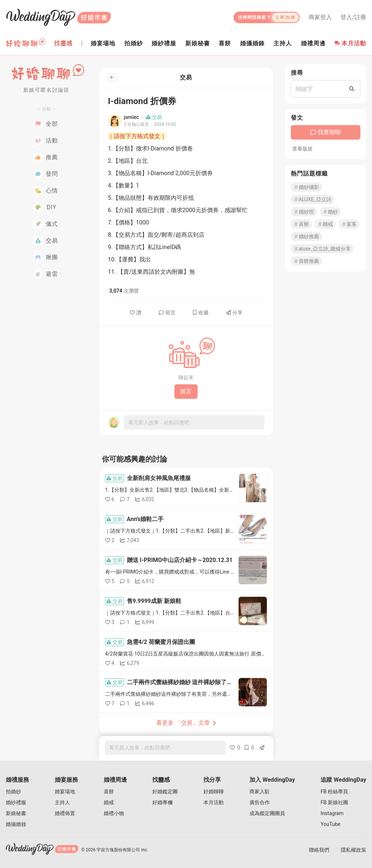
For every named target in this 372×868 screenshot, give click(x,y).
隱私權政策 (354, 850)
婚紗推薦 (306, 236)
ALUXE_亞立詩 (313, 199)
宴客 (349, 224)
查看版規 (302, 149)
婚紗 (330, 212)
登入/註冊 (353, 17)
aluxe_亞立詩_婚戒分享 (322, 249)
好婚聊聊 (214, 791)
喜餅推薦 (306, 261)
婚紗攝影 (306, 187)
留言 (167, 313)
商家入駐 (260, 791)
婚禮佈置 (65, 813)
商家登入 (320, 17)
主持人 (62, 802)
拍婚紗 (13, 791)
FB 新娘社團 (334, 802)
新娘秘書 (16, 813)
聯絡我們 (319, 850)
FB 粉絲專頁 (334, 791)
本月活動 (350, 43)
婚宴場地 (65, 791)
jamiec (132, 117)
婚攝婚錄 (16, 824)
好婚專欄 (162, 802)
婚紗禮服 (16, 802)
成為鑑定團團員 (267, 813)
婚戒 (325, 224)
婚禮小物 (114, 813)
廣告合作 (260, 802)
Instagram (332, 813)
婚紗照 (304, 212)
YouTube (330, 824)
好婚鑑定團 (165, 791)
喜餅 (301, 224)
